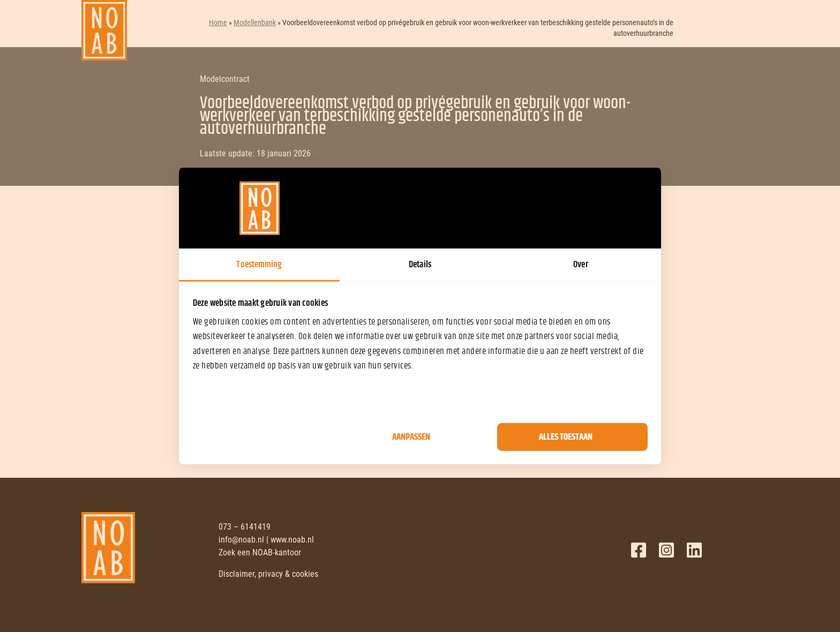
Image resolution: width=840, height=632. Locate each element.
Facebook (639, 550)
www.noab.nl (292, 540)
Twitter (666, 550)
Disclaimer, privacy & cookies (268, 574)
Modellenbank (255, 22)
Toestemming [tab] (259, 265)
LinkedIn (694, 550)
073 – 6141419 (245, 527)
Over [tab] (580, 265)
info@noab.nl (241, 540)
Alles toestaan (566, 437)
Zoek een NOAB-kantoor (260, 552)
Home (218, 22)
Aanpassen (411, 437)
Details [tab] (420, 265)
